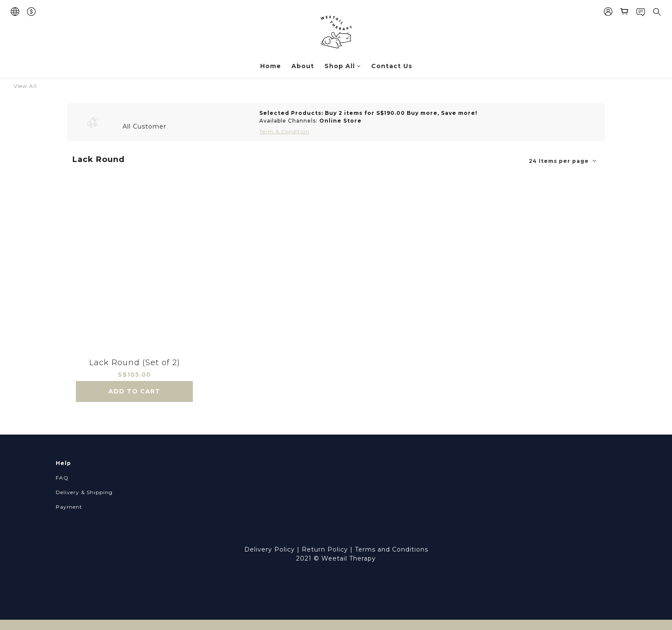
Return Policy (325, 549)
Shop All (343, 66)
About (303, 66)
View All (25, 86)
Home (271, 66)
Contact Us (392, 66)
